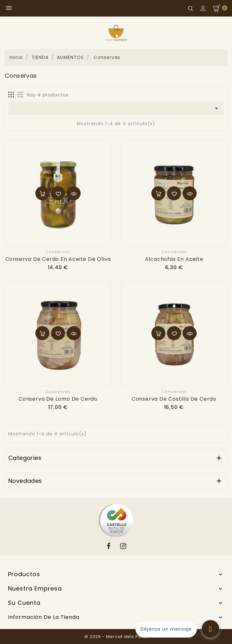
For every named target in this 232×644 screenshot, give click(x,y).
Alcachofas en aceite (174, 259)
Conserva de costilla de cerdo (174, 399)
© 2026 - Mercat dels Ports (116, 637)
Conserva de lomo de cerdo (58, 399)
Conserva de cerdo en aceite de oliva (58, 259)
